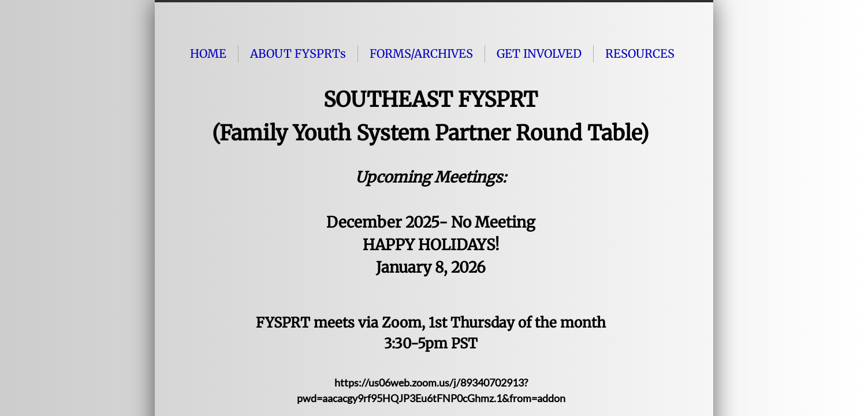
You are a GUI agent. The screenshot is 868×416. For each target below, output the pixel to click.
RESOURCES (640, 53)
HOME (208, 53)
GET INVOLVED (539, 53)
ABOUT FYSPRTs (298, 53)
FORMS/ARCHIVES (421, 53)
